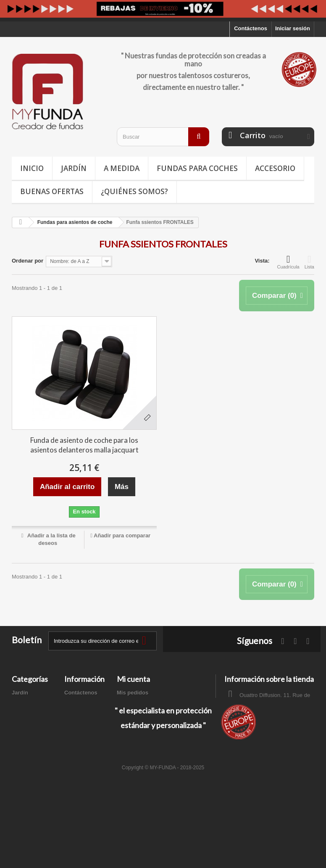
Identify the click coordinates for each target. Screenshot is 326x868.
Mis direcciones (137, 714)
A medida (122, 168)
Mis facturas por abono (147, 704)
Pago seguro (81, 759)
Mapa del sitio (82, 770)
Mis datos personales (145, 725)
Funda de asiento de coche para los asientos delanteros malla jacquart (84, 445)
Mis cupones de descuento (152, 736)
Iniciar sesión (293, 28)
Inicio (32, 168)
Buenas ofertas (52, 191)
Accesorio (275, 168)
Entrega (74, 704)
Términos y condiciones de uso (84, 740)
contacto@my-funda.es (284, 736)
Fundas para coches (197, 168)
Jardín (74, 168)
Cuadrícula (288, 262)
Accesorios (26, 744)
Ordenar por (28, 261)
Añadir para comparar (122, 535)
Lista (309, 262)
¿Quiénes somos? (134, 191)
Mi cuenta (133, 679)
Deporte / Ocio (30, 722)
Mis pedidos (133, 693)
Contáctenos (251, 28)
